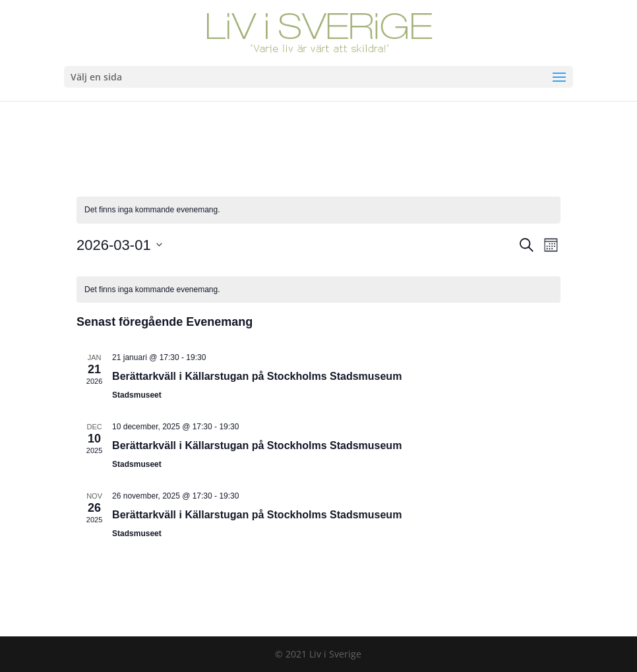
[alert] (318, 210)
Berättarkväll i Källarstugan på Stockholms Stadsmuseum (257, 376)
